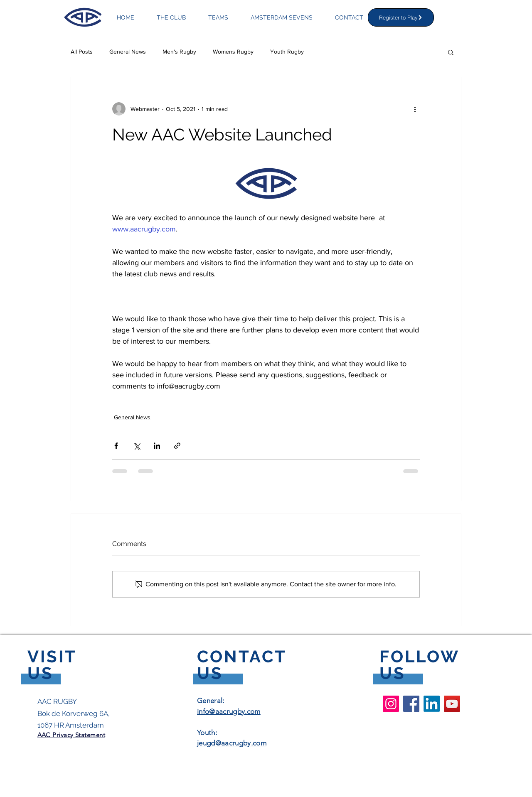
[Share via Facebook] (116, 446)
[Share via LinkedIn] (157, 446)
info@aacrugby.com (229, 711)
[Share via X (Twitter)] (137, 446)
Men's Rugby (179, 52)
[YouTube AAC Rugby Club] (452, 704)
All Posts (82, 52)
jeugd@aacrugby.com (232, 743)
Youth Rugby (287, 52)
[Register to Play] (401, 17)
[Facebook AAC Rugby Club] (411, 704)
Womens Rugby (233, 52)
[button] (451, 52)
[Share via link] (177, 446)
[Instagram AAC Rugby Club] (391, 704)
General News (128, 52)
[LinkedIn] (432, 704)
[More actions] (415, 109)
